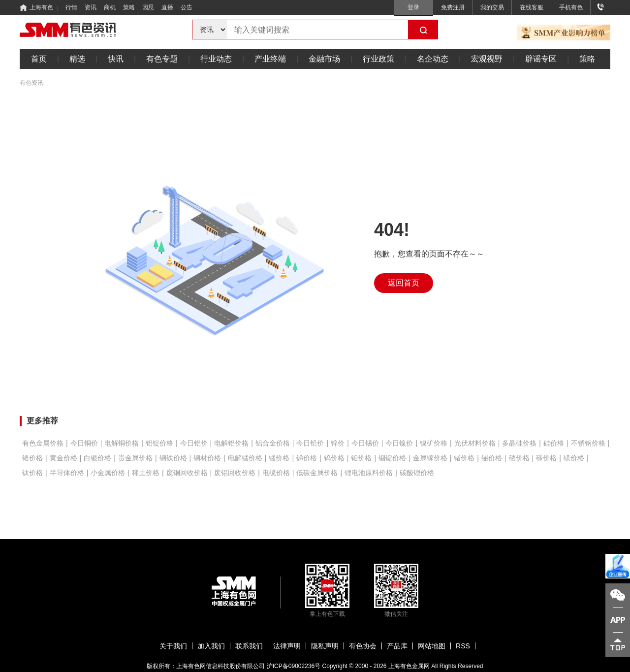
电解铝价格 (231, 443)
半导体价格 (67, 473)
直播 (167, 7)
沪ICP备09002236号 (294, 666)
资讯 (91, 7)
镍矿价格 (434, 443)
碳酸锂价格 (417, 473)
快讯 (116, 59)
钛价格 (32, 473)
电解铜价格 (122, 443)
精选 (77, 59)
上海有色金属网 (409, 666)
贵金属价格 (135, 458)
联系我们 (249, 646)
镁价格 (574, 458)
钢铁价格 (173, 458)
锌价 (338, 443)
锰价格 (279, 458)
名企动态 (433, 59)
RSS (463, 646)
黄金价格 (63, 458)
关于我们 (173, 646)
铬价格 (32, 458)
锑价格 (307, 458)
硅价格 (554, 443)
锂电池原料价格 (369, 473)
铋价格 (492, 458)
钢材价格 (207, 458)
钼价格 (361, 458)
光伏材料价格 (475, 443)
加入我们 (211, 646)
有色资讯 (31, 83)
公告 (187, 7)
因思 (148, 7)
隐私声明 (325, 646)
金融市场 (324, 59)
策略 (129, 7)
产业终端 (270, 59)
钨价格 (334, 458)
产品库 (397, 646)
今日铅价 (310, 443)
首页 (39, 59)
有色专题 (162, 59)
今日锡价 (365, 443)
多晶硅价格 (519, 443)
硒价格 (519, 458)
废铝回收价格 (235, 473)
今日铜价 (84, 443)
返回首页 (404, 283)
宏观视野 (487, 59)
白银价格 (97, 458)
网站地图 (432, 646)
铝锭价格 (159, 443)
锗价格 (464, 458)
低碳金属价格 (317, 473)
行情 (71, 7)
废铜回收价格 (187, 473)
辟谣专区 (541, 59)
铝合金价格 (273, 443)
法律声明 (287, 646)
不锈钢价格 (588, 443)
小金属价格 (108, 473)
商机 (110, 7)
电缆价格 (276, 473)
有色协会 (363, 646)
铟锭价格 (392, 458)
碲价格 (546, 458)
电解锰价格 (245, 458)
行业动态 (216, 59)
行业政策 (378, 59)
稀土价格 (146, 473)
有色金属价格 (43, 443)
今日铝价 (194, 443)
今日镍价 (399, 443)
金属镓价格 (430, 458)
